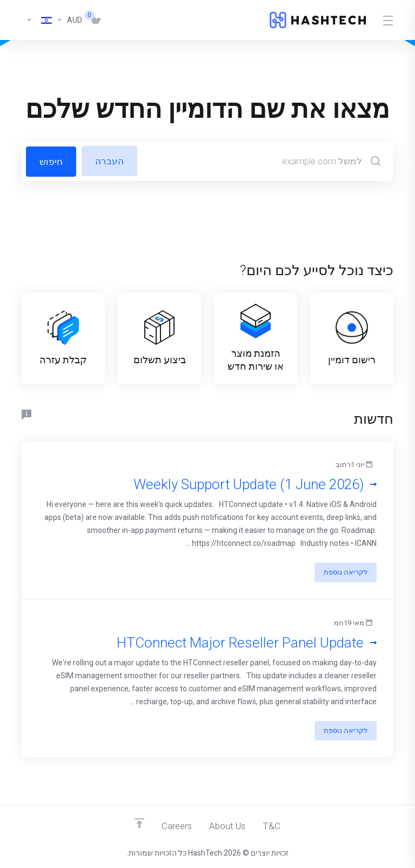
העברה (110, 161)
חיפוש (51, 161)
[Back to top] (139, 823)
